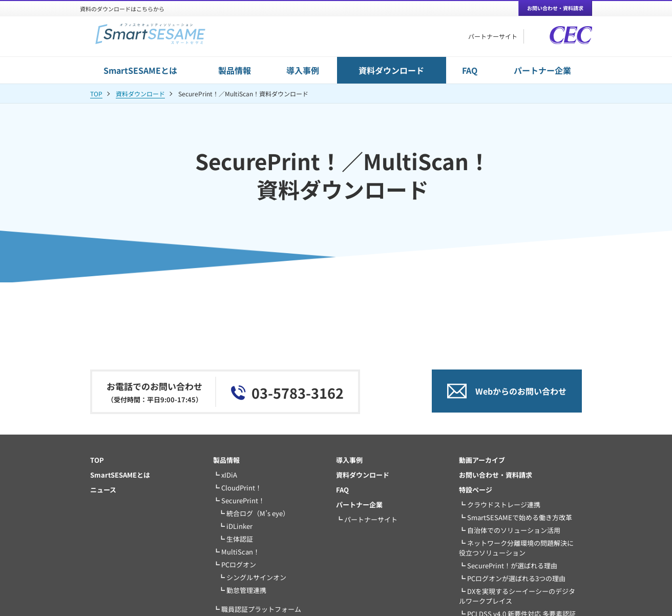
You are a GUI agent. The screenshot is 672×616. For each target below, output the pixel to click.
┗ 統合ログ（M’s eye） (254, 513)
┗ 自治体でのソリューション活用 (510, 530)
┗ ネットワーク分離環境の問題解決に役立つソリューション (516, 548)
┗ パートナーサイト (367, 519)
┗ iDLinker (235, 526)
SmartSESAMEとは (140, 70)
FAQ (470, 70)
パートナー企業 (542, 70)
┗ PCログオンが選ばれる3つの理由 (512, 578)
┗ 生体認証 (236, 539)
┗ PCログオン (235, 564)
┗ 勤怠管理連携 (242, 590)
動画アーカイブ (482, 460)
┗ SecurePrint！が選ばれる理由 (508, 566)
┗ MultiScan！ (236, 552)
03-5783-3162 (298, 393)
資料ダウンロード (391, 70)
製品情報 (235, 70)
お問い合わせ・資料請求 (496, 475)
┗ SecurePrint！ (239, 500)
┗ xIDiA (225, 475)
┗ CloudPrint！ (237, 488)
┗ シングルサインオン (252, 577)
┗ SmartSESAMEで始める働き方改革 (516, 517)
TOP (96, 94)
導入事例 (303, 70)
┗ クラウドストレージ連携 (500, 505)
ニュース (103, 490)
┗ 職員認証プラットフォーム (257, 609)
